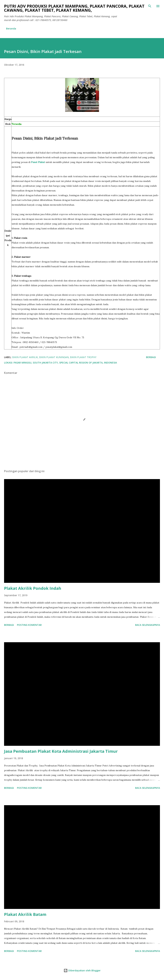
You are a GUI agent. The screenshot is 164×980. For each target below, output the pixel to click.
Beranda (11, 29)
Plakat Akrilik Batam (25, 914)
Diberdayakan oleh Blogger (82, 970)
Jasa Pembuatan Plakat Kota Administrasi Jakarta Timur (61, 751)
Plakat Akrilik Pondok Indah (33, 588)
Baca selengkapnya (148, 625)
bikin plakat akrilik (25, 357)
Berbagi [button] (151, 357)
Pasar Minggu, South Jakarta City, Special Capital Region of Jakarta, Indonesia (65, 363)
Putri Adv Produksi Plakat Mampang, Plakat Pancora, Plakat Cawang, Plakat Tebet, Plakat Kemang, (74, 8)
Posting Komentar (29, 625)
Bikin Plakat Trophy (83, 357)
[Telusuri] (150, 6)
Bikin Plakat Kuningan (54, 357)
